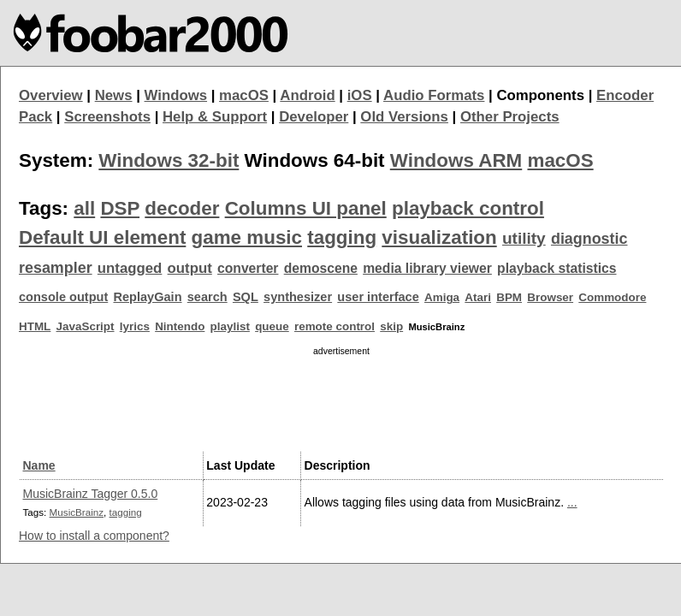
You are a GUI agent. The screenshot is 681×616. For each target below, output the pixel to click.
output (190, 268)
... (572, 502)
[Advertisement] (341, 401)
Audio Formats (434, 95)
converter (248, 268)
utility (524, 238)
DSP (120, 208)
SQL (246, 297)
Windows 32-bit (169, 160)
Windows (176, 95)
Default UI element (102, 237)
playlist (230, 326)
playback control (468, 208)
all (84, 208)
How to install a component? (94, 536)
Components (540, 95)
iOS (360, 95)
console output (63, 297)
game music (247, 237)
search (207, 297)
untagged (130, 268)
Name (39, 465)
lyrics (135, 326)
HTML (35, 326)
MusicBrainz (77, 512)
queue (272, 326)
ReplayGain (147, 297)
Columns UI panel (306, 208)
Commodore (612, 297)
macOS (244, 95)
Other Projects (510, 117)
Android (307, 95)
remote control (335, 326)
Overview (51, 95)
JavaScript (86, 326)
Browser (550, 297)
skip (391, 326)
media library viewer (427, 268)
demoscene (321, 268)
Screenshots (107, 117)
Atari (478, 297)
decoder (182, 208)
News (114, 95)
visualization (439, 237)
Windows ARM (456, 160)
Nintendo (180, 326)
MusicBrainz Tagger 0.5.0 (91, 494)
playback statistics (557, 268)
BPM (509, 297)
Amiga (442, 297)
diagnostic (589, 239)
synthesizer (298, 297)
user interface (378, 297)
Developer (314, 117)
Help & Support (215, 117)
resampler (56, 268)
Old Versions (404, 117)
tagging (342, 237)
